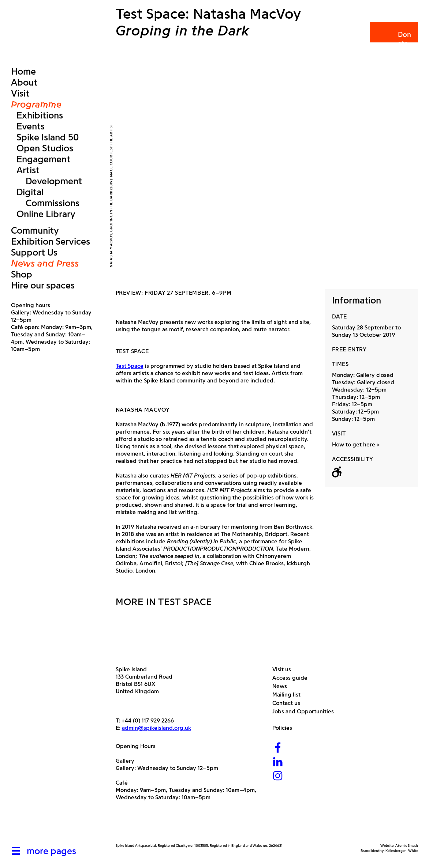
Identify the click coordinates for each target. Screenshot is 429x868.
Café (122, 783)
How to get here (354, 444)
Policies (285, 728)
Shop (22, 274)
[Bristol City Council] (189, 826)
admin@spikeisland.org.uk (156, 728)
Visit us (284, 669)
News (282, 686)
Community (35, 230)
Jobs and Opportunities (306, 711)
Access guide (293, 678)
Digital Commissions (48, 197)
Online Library (46, 214)
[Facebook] (278, 749)
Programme (36, 104)
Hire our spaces (43, 285)
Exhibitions (40, 115)
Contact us (289, 703)
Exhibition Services (51, 241)
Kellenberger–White (402, 851)
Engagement (43, 159)
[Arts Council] (134, 826)
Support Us (34, 252)
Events (31, 126)
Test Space (130, 366)
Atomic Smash (407, 846)
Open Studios (45, 148)
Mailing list (289, 695)
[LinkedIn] (278, 763)
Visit (20, 93)
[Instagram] (278, 776)
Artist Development (49, 176)
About (24, 82)
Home (23, 71)
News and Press (45, 263)
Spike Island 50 (48, 137)
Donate (393, 39)
